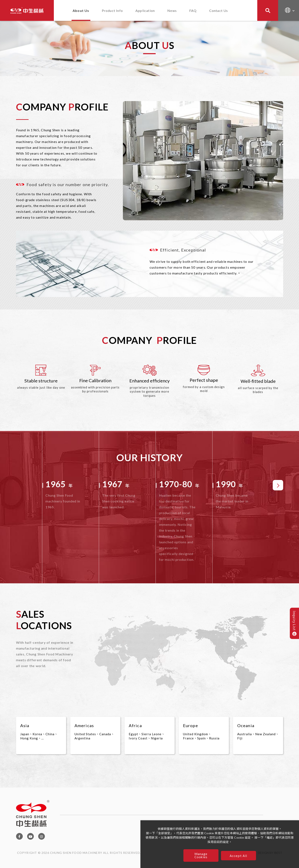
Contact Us (219, 11)
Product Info (112, 11)
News (172, 11)
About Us (81, 11)
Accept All (239, 856)
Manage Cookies (201, 855)
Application (145, 11)
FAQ (193, 11)
